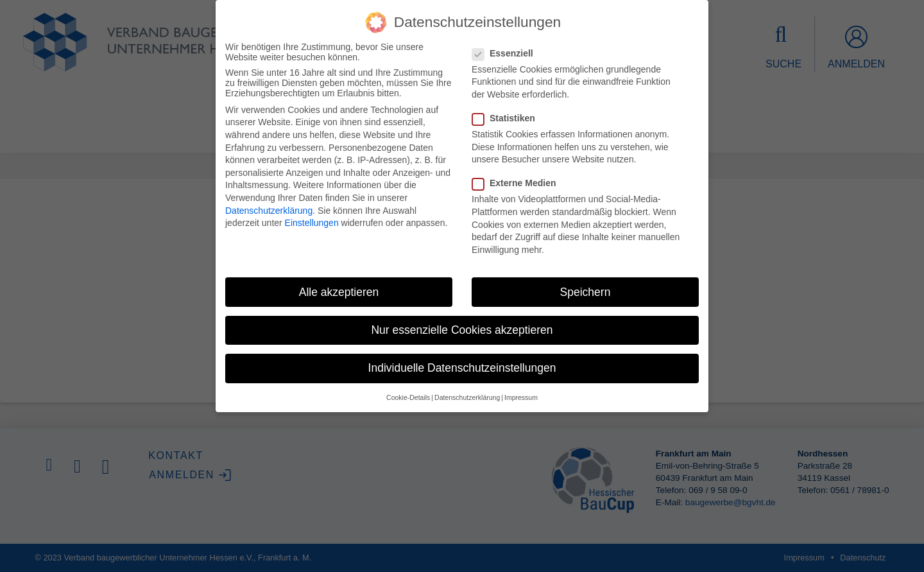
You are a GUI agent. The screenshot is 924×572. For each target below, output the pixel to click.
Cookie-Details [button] (408, 397)
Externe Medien (518, 183)
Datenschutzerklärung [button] (467, 397)
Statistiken (508, 118)
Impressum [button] (521, 397)
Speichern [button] (586, 292)
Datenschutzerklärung (269, 211)
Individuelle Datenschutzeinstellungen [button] (462, 368)
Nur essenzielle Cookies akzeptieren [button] (462, 330)
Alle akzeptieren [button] (339, 292)
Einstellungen (312, 223)
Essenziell (507, 53)
